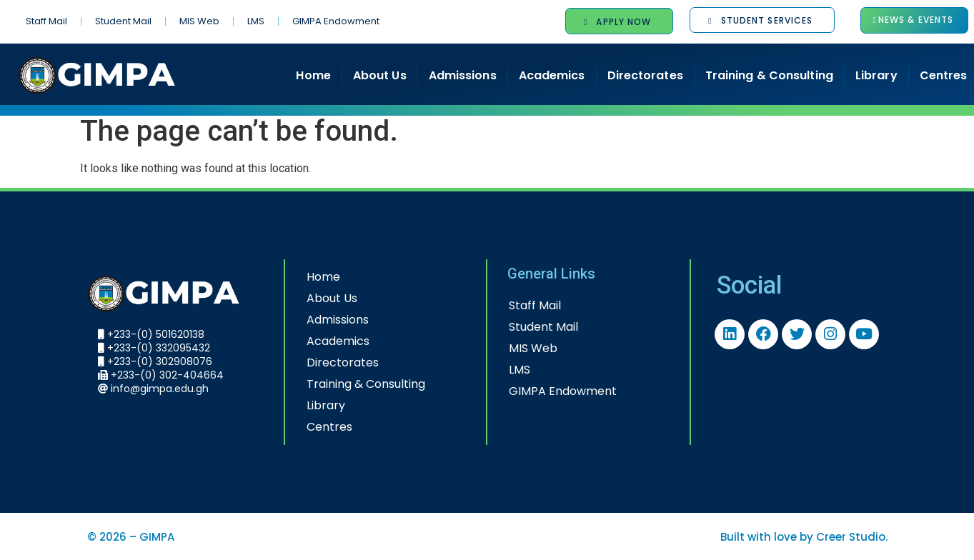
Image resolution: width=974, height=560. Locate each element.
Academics (552, 75)
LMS (256, 21)
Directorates (645, 75)
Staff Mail (46, 21)
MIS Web (199, 21)
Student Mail (123, 21)
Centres (329, 427)
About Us (380, 75)
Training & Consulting (769, 75)
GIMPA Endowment (336, 21)
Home (313, 75)
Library (876, 75)
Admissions (463, 75)
